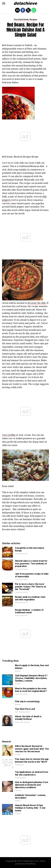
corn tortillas (9, 435)
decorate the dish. (37, 303)
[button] (4, 3)
